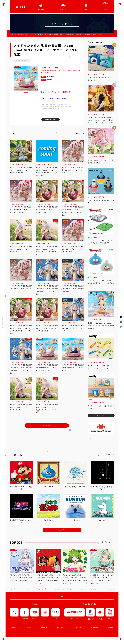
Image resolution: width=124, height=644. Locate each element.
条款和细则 (95, 628)
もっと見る (47, 425)
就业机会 (44, 628)
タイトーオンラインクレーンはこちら (56, 98)
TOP (12, 35)
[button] (26, 92)
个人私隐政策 (77, 628)
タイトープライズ (24, 35)
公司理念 (28, 628)
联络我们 (111, 628)
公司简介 (106, 3)
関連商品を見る (50, 119)
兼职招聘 (60, 628)
